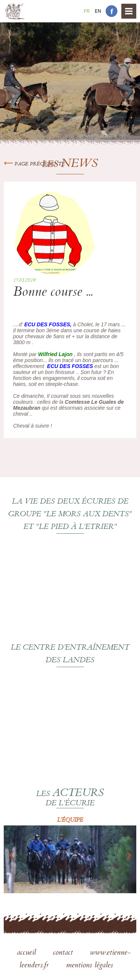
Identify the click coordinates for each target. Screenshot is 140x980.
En (98, 11)
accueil (27, 953)
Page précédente (34, 164)
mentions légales (90, 966)
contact (64, 953)
